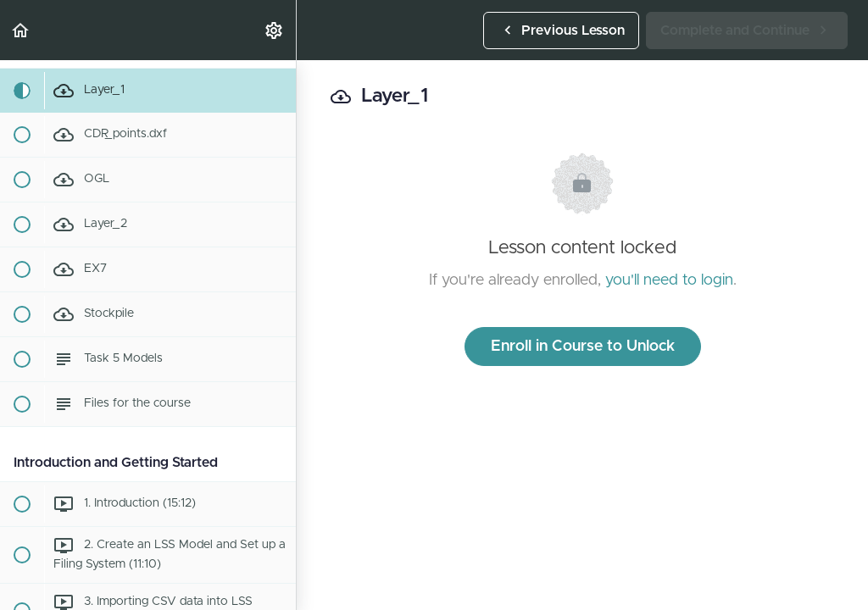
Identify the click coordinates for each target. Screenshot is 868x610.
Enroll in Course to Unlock (583, 347)
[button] (21, 30)
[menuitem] (275, 30)
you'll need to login (669, 280)
